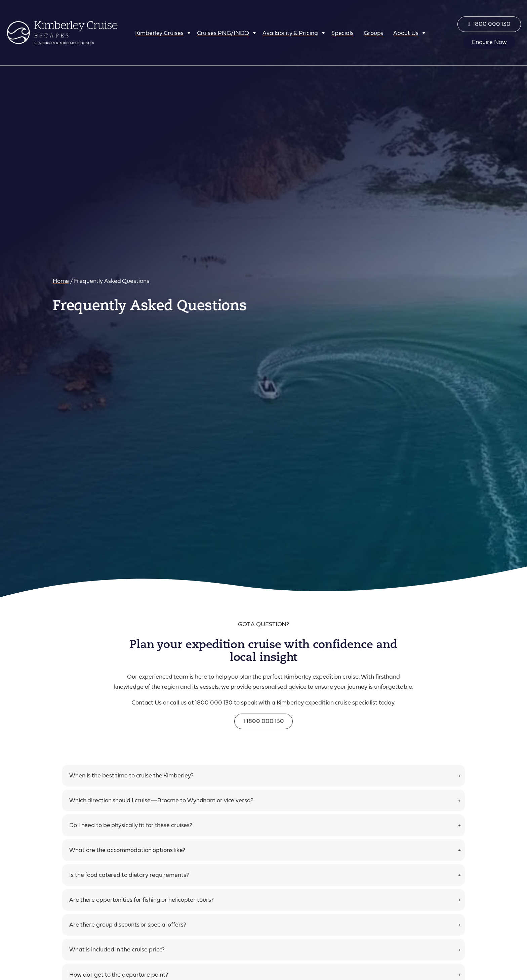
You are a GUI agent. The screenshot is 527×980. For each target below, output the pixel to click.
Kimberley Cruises (159, 33)
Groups (373, 33)
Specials (342, 33)
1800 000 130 (263, 721)
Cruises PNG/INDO (223, 33)
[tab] (263, 776)
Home (61, 281)
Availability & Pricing (290, 33)
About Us (406, 33)
